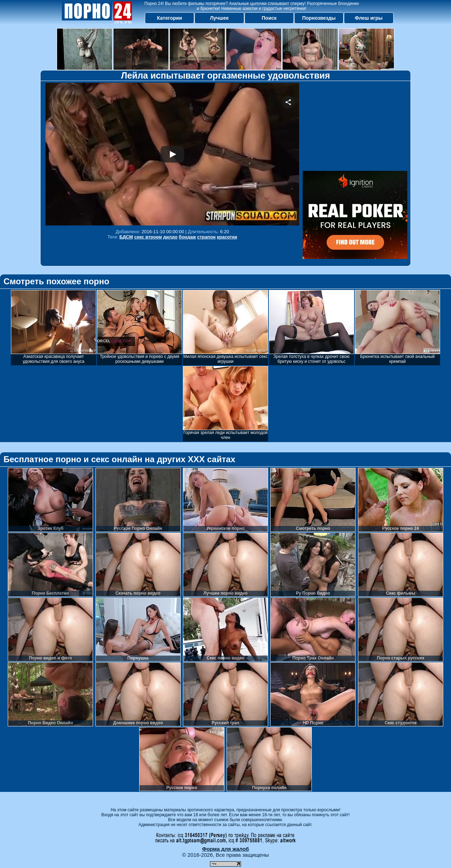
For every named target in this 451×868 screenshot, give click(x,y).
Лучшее (219, 18)
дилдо (170, 237)
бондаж (187, 237)
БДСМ (126, 237)
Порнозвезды (319, 18)
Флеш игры (369, 18)
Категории (170, 18)
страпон (206, 237)
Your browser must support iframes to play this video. (172, 154)
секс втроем (148, 237)
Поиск (269, 18)
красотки (227, 237)
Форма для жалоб (225, 849)
